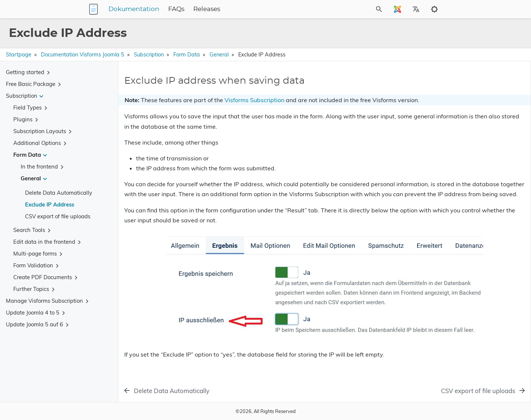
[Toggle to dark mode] (434, 9)
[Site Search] (346, 9)
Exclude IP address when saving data (463, 89)
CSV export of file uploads (58, 216)
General (219, 55)
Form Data (187, 55)
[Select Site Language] (398, 9)
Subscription (149, 55)
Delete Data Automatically (59, 193)
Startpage (19, 55)
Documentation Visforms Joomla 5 (83, 55)
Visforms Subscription (254, 100)
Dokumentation (180, 9)
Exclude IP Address (50, 204)
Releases (253, 9)
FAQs (222, 9)
